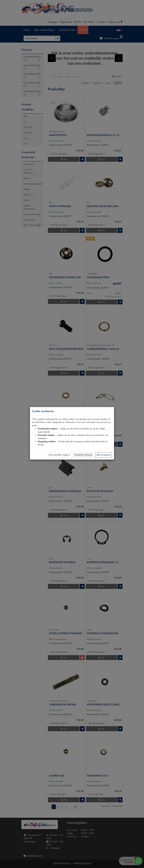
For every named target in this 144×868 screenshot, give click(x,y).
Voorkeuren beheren (83, 455)
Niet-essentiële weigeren (59, 455)
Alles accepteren (104, 455)
